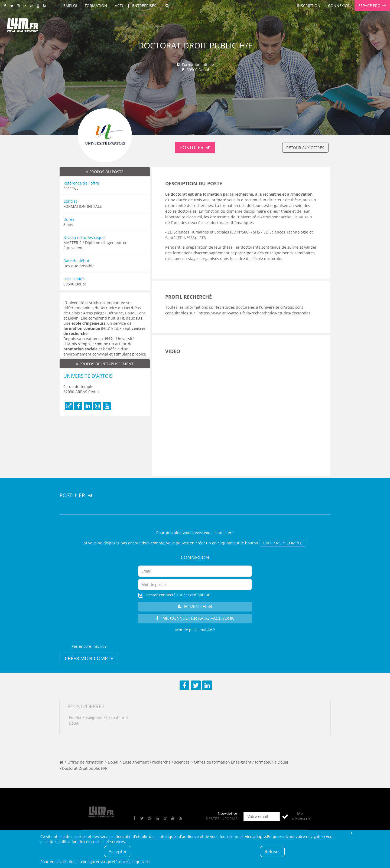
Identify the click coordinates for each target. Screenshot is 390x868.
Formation (96, 6)
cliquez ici (141, 862)
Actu (120, 6)
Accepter (118, 851)
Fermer (352, 833)
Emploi (70, 6)
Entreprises (144, 6)
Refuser (272, 851)
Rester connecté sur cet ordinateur (178, 595)
